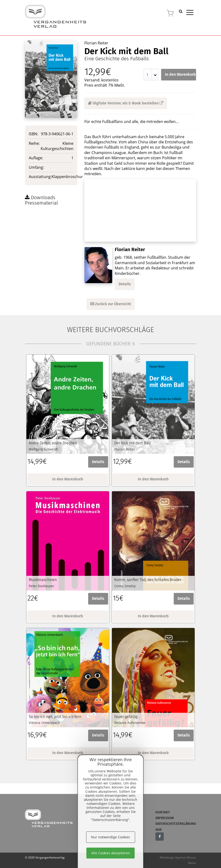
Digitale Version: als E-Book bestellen (126, 103)
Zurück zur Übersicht (111, 304)
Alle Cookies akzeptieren (111, 853)
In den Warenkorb (180, 74)
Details (125, 284)
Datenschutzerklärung (176, 824)
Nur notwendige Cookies (110, 837)
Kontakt (163, 812)
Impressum (165, 818)
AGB (159, 830)
